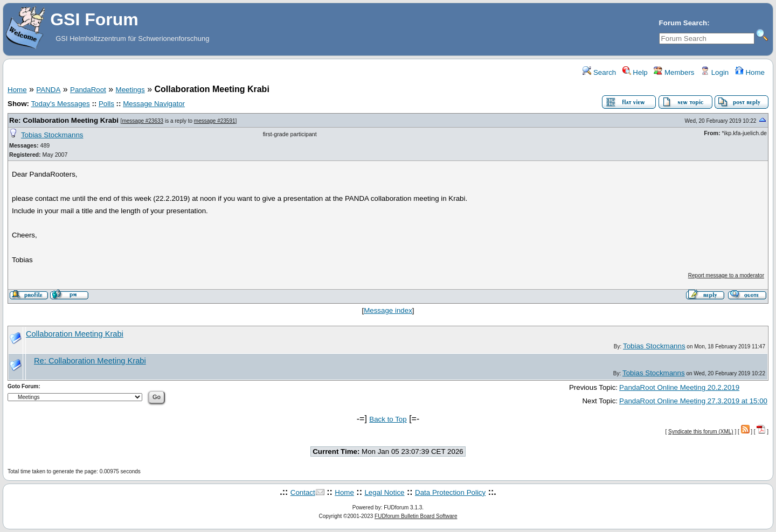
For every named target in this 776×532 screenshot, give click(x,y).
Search (599, 72)
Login (715, 72)
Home (750, 72)
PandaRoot (88, 90)
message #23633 (143, 121)
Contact (303, 492)
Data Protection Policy (450, 492)
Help (635, 72)
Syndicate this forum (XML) (701, 432)
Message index (388, 310)
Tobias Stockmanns (52, 135)
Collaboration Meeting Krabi (75, 334)
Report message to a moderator (726, 275)
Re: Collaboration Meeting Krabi (64, 120)
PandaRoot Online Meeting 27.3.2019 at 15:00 (693, 401)
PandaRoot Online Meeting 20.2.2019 (679, 387)
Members (674, 72)
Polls (106, 104)
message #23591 (215, 121)
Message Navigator (154, 104)
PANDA (48, 90)
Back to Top (388, 419)
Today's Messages (60, 104)
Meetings (130, 90)
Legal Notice (384, 492)
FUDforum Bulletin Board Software (416, 516)
